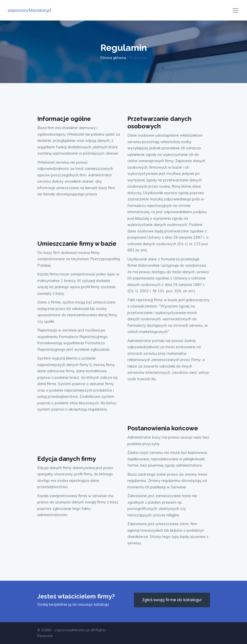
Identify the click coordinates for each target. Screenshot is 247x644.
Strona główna (113, 58)
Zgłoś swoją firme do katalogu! (172, 600)
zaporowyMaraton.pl (29, 10)
